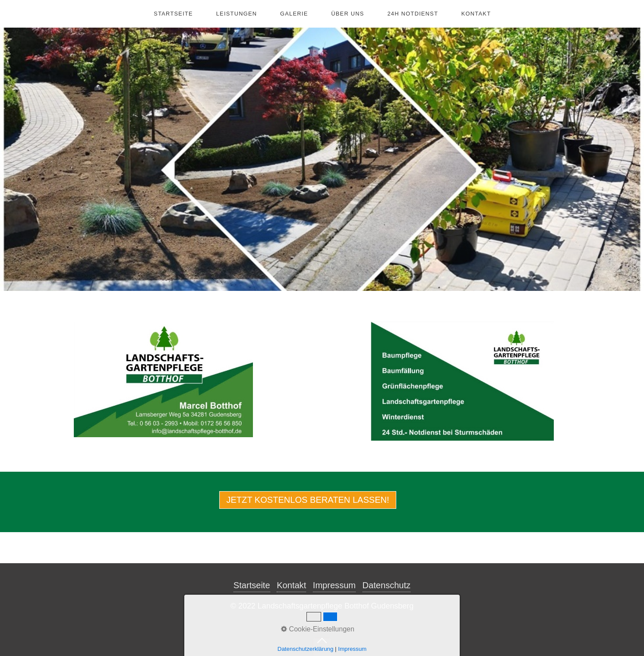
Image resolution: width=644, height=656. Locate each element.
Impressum (334, 585)
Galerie (294, 14)
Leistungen (237, 14)
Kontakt (476, 14)
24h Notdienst (413, 14)
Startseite (173, 14)
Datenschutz (387, 585)
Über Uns (347, 14)
